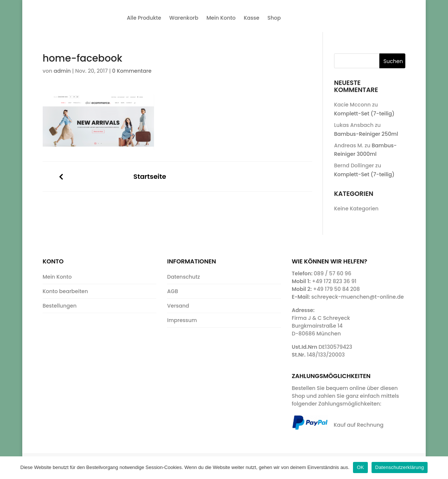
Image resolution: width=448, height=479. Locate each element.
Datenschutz (183, 277)
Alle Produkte (144, 18)
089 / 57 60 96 (332, 273)
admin (62, 71)
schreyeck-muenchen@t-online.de (358, 297)
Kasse (252, 18)
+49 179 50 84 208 (336, 289)
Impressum (182, 320)
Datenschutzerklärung (400, 467)
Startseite (150, 177)
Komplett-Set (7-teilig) (364, 114)
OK (360, 467)
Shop (274, 18)
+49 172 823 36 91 (334, 281)
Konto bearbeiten (65, 291)
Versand (178, 306)
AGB (172, 291)
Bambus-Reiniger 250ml (366, 134)
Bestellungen (60, 306)
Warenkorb (184, 18)
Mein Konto (221, 18)
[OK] (439, 467)
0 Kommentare (132, 71)
